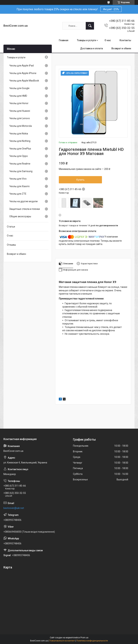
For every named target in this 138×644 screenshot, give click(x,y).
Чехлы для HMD (18, 96)
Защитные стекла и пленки (25, 209)
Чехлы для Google (19, 88)
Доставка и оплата (92, 48)
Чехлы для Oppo (19, 156)
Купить (80, 180)
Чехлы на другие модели (23, 201)
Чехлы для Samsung (21, 171)
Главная (64, 40)
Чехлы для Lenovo (20, 118)
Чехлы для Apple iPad (21, 66)
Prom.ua (84, 638)
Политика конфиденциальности (92, 641)
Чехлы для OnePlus (20, 149)
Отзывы (11, 245)
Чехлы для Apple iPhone (23, 73)
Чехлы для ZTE (18, 194)
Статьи (11, 227)
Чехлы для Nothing (20, 141)
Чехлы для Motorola (21, 126)
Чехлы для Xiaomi (19, 186)
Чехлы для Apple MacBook (24, 81)
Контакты (125, 40)
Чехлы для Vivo (18, 179)
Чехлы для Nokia (19, 134)
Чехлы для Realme (20, 164)
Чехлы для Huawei (20, 111)
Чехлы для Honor (19, 103)
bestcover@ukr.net (14, 508)
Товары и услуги (86, 40)
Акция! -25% (111, 9)
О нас (108, 40)
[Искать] (90, 26)
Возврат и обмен (121, 48)
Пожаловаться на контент (62, 641)
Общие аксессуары (20, 216)
